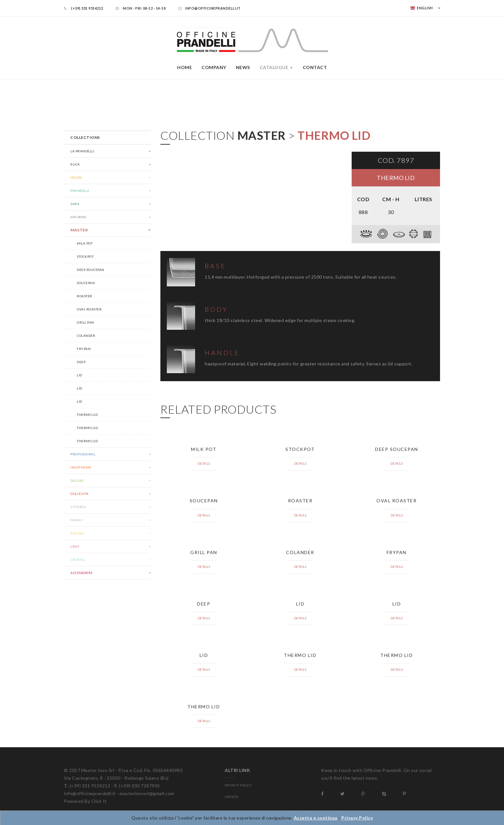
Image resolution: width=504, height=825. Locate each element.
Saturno (78, 217)
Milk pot (85, 243)
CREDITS (232, 797)
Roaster (85, 296)
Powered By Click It (85, 801)
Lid (80, 375)
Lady (75, 546)
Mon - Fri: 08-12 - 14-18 (141, 8)
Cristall (78, 560)
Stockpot (85, 256)
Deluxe (77, 480)
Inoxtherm (81, 467)
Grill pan (85, 322)
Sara (75, 204)
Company (214, 67)
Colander (86, 336)
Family (77, 520)
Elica (75, 164)
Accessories (81, 573)
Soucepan (86, 283)
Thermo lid (87, 415)
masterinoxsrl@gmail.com (147, 793)
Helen (76, 177)
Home (184, 67)
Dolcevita (80, 494)
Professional (83, 454)
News (243, 67)
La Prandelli (82, 151)
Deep (81, 362)
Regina (77, 533)
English (422, 8)
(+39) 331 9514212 (84, 8)
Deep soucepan (91, 270)
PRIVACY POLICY (238, 785)
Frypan (84, 349)
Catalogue (274, 67)
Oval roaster (89, 309)
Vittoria (78, 507)
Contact (315, 67)
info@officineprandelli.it (210, 8)
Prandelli (80, 191)
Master (79, 230)
